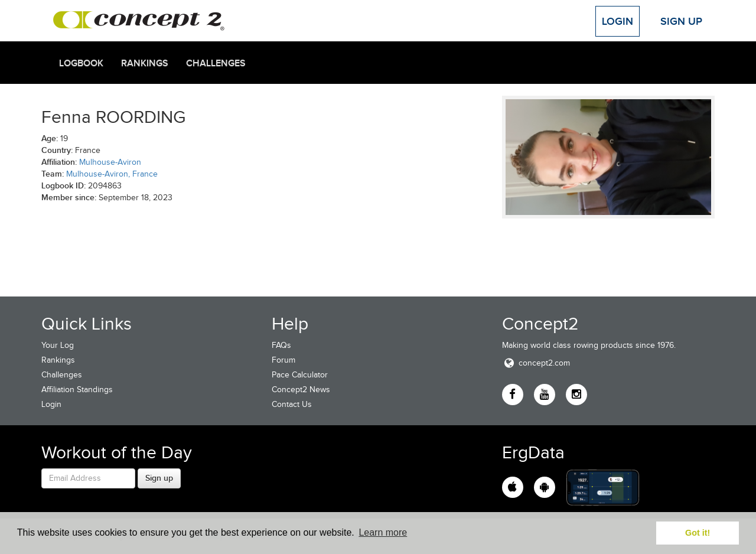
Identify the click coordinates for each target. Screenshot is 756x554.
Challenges (216, 63)
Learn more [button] (383, 532)
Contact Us (292, 404)
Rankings (145, 63)
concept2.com (536, 363)
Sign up (159, 478)
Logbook (81, 63)
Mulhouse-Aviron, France (112, 174)
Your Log (58, 345)
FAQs (281, 345)
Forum (283, 360)
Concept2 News (301, 390)
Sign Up (681, 21)
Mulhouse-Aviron (110, 162)
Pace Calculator (300, 375)
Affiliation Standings (77, 390)
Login (617, 21)
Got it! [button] (698, 533)
